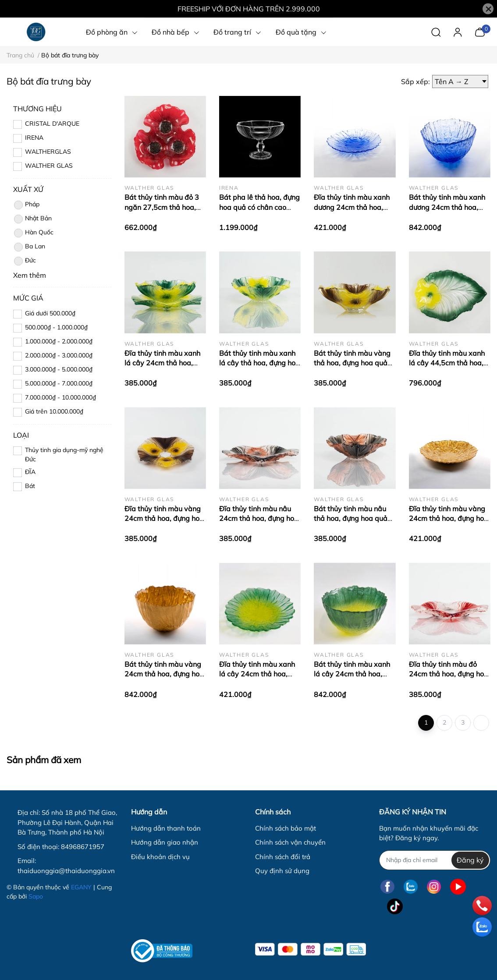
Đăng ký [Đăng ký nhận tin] (470, 860)
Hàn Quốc (33, 233)
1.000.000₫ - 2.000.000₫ (59, 341)
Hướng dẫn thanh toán (166, 828)
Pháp (26, 205)
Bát (30, 486)
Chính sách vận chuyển (290, 842)
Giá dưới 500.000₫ (50, 313)
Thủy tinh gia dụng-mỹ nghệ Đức (64, 455)
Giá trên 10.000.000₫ (54, 411)
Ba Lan (29, 247)
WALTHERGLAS (48, 152)
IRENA (34, 138)
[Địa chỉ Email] (435, 860)
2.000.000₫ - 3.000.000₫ (59, 355)
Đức (25, 261)
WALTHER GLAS (49, 166)
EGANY (81, 887)
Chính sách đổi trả (283, 857)
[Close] (488, 9)
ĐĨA (30, 472)
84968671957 (83, 847)
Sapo (36, 896)
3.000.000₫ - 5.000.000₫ (59, 369)
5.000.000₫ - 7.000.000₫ (59, 383)
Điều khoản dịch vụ (160, 857)
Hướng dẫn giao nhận (165, 842)
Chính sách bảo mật (286, 828)
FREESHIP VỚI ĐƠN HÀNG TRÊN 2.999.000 (249, 9)
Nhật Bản (32, 219)
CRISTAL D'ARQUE (52, 124)
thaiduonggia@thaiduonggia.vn (66, 871)
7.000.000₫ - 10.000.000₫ (60, 397)
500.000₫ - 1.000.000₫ (56, 327)
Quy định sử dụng (282, 871)
